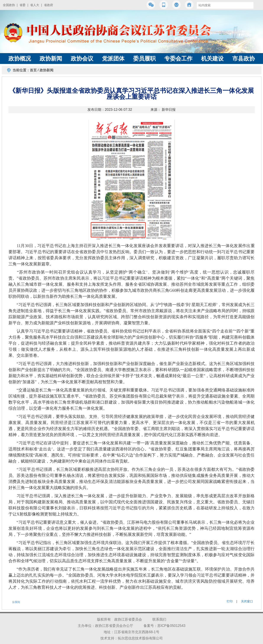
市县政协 (244, 59)
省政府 (48, 5)
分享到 (16, 602)
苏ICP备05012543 (171, 626)
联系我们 (159, 619)
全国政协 (9, 5)
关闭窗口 (247, 601)
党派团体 (113, 59)
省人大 (35, 5)
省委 (23, 5)
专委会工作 (178, 59)
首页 (33, 70)
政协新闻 (51, 59)
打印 (230, 601)
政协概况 (20, 59)
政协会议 (82, 59)
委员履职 (144, 59)
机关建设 (212, 59)
